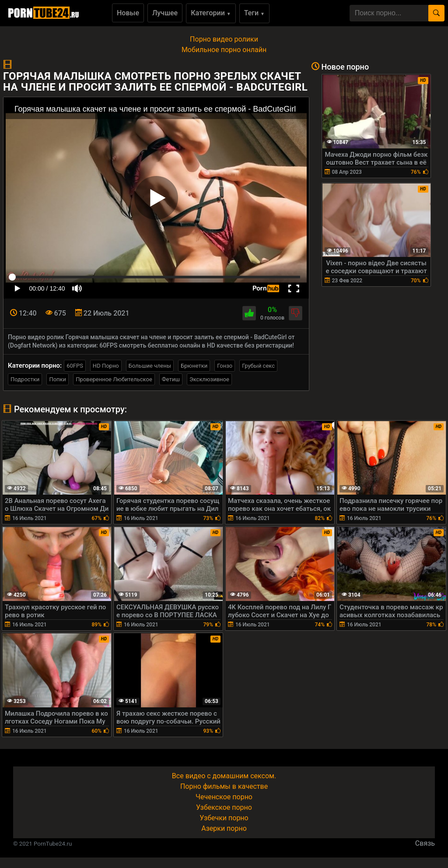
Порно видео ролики (224, 39)
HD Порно (106, 366)
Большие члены (150, 366)
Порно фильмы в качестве (224, 786)
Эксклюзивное (209, 379)
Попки (58, 379)
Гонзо (225, 366)
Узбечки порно (224, 818)
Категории (211, 13)
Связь (425, 843)
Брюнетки (194, 366)
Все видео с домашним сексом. (224, 776)
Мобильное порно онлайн (224, 50)
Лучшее (165, 13)
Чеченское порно (224, 797)
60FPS (75, 366)
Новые (128, 13)
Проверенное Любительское (114, 379)
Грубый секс (258, 366)
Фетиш (171, 379)
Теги (254, 13)
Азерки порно (224, 828)
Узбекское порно (224, 807)
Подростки (25, 379)
